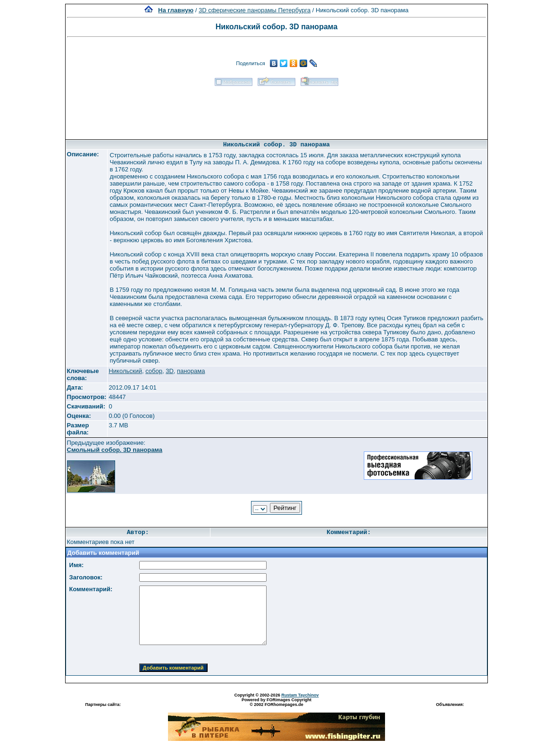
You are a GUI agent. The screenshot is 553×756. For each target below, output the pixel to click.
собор (154, 371)
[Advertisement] (276, 110)
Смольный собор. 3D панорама (115, 450)
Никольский (125, 371)
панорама (191, 371)
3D (170, 371)
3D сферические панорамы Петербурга (255, 10)
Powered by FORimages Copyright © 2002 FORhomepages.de (276, 702)
